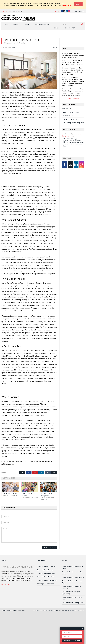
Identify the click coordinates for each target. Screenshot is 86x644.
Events (28, 24)
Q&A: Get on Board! (15, 11)
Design (55, 48)
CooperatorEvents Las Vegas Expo (73, 603)
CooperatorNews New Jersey (46, 573)
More (56, 28)
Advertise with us (12, 611)
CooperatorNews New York (46, 577)
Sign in (57, 11)
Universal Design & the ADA (72, 135)
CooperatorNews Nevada (45, 570)
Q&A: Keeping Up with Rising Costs (73, 123)
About (4, 560)
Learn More (67, 5)
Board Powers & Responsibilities (72, 119)
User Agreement (60, 611)
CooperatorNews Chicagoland (46, 566)
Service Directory (42, 24)
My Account (70, 28)
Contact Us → (6, 584)
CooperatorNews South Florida (47, 580)
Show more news (73, 98)
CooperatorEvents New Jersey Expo (73, 577)
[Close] (78, 4)
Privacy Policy (21, 611)
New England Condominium (46, 584)
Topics (16, 24)
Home (6, 24)
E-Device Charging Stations (70, 112)
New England (79, 11)
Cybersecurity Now (68, 116)
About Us (4, 611)
